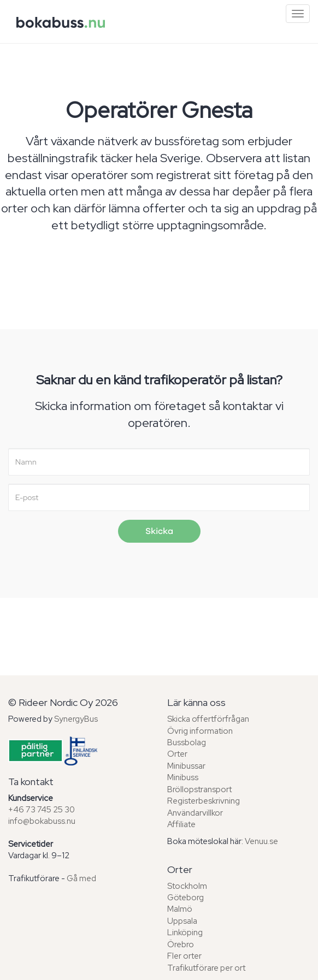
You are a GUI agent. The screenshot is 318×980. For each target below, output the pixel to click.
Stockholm (187, 886)
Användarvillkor (195, 813)
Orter (177, 754)
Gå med (81, 878)
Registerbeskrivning (204, 801)
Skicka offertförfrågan (208, 719)
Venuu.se (261, 841)
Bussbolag (187, 743)
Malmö (180, 909)
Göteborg (185, 898)
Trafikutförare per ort (206, 968)
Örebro (181, 945)
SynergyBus (76, 719)
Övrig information (200, 731)
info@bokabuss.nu (42, 821)
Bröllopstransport (199, 789)
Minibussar (186, 766)
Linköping (185, 933)
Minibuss (183, 777)
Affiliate (181, 824)
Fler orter (184, 956)
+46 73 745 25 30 (42, 810)
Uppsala (182, 921)
